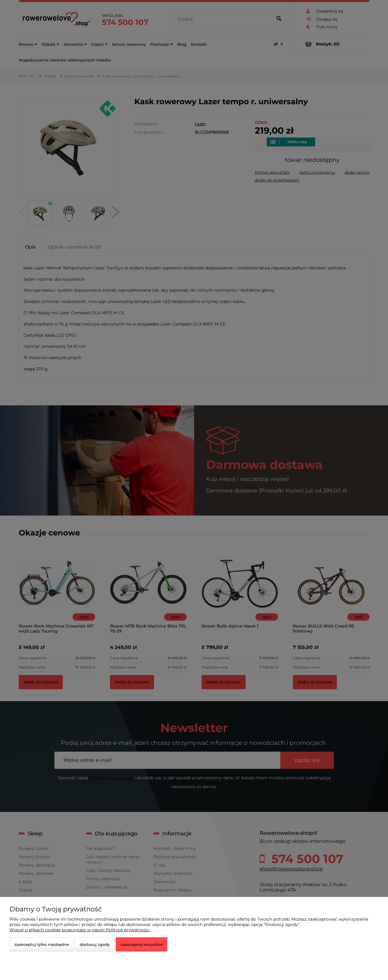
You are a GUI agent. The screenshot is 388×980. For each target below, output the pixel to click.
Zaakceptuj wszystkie (142, 944)
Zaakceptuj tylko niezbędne (42, 944)
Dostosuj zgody (95, 944)
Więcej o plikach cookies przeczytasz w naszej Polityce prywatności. (80, 930)
